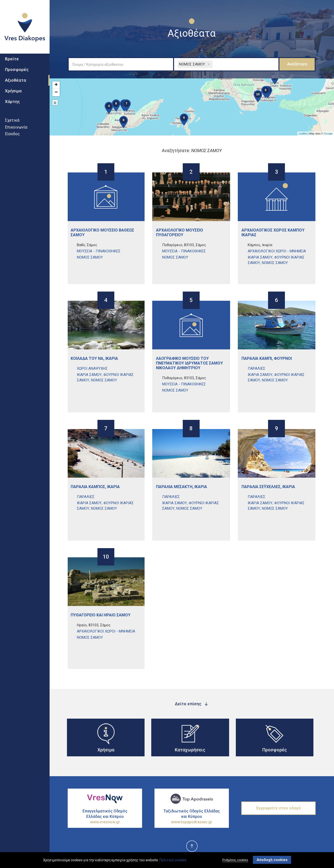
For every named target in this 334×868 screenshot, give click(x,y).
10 (106, 557)
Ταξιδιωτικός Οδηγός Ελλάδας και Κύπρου (192, 817)
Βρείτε (12, 62)
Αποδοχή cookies (272, 860)
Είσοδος (12, 137)
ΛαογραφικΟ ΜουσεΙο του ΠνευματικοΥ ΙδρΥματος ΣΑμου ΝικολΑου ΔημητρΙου (189, 363)
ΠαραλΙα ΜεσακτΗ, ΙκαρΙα (182, 487)
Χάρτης (12, 105)
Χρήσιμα (13, 94)
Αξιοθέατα (15, 83)
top (192, 846)
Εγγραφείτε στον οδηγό (278, 808)
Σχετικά (12, 123)
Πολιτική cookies (173, 860)
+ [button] (56, 85)
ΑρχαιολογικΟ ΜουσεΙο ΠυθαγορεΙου (180, 233)
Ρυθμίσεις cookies (235, 860)
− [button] (56, 93)
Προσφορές (17, 73)
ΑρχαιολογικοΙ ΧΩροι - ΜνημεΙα (277, 251)
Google (328, 134)
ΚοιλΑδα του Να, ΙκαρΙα (94, 358)
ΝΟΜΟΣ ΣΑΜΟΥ (90, 257)
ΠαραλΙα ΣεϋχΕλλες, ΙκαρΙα (268, 487)
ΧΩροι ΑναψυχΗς (92, 368)
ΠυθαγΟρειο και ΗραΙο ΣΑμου (101, 615)
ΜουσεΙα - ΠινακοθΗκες (99, 251)
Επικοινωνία (16, 130)
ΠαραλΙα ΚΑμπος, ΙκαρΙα (95, 487)
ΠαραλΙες (257, 368)
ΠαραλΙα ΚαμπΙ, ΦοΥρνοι (267, 358)
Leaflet (303, 134)
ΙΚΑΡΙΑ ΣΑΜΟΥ (260, 257)
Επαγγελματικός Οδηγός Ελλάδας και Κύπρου (105, 817)
